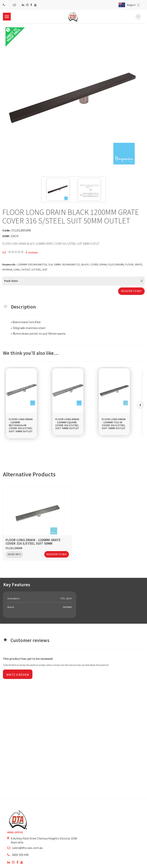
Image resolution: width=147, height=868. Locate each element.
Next (140, 405)
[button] (126, 5)
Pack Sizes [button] (11, 281)
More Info (14, 554)
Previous (7, 405)
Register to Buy (131, 291)
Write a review (18, 675)
